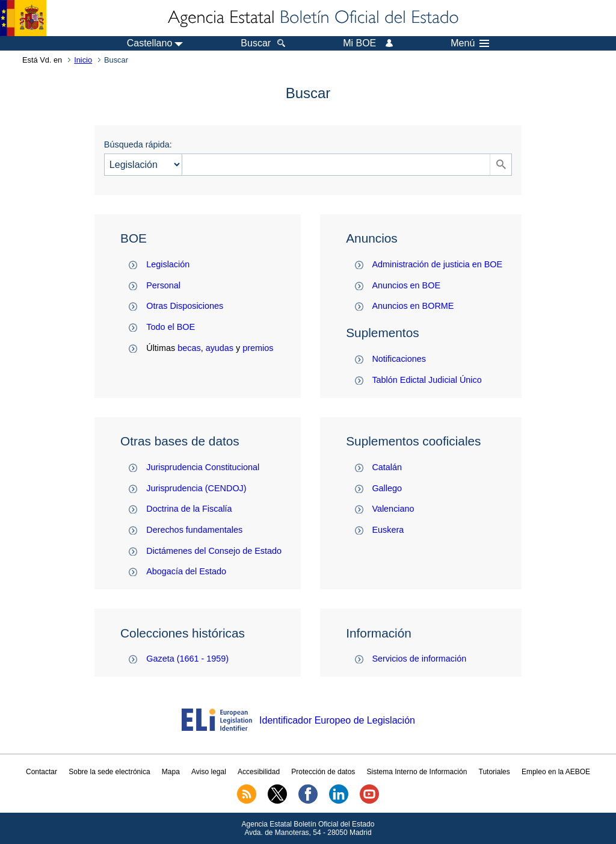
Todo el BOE (171, 327)
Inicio (83, 60)
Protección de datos (323, 772)
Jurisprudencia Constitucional (203, 467)
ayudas (220, 348)
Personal (163, 285)
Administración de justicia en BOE (437, 264)
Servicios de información (419, 659)
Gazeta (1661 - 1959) (187, 659)
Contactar (42, 772)
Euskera (388, 530)
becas (189, 348)
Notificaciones (399, 359)
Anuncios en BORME (413, 306)
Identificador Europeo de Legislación (337, 720)
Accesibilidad (259, 772)
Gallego (387, 488)
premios (258, 348)
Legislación (168, 264)
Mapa (171, 772)
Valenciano (393, 509)
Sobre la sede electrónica (109, 772)
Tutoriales (494, 772)
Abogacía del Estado (186, 571)
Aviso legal (209, 772)
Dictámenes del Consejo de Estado (214, 551)
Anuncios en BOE (406, 285)
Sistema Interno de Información (417, 772)
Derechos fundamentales (194, 530)
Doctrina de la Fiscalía (189, 509)
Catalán (387, 467)
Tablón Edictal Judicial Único (427, 380)
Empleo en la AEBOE (556, 772)
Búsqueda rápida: (138, 144)
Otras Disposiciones (185, 306)
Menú (470, 43)
